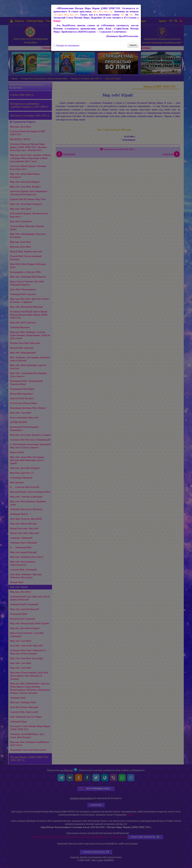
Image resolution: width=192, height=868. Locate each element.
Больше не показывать (66, 46)
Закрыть (133, 45)
